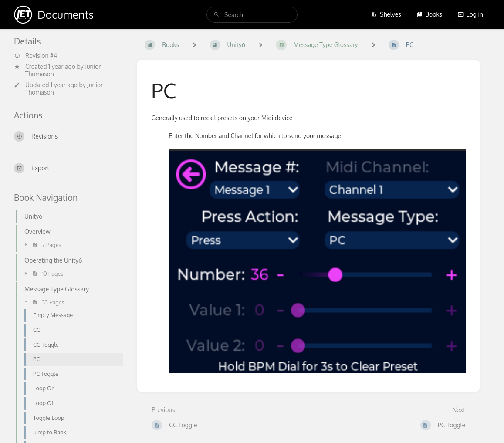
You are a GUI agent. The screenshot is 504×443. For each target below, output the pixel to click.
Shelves (386, 14)
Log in (470, 14)
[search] (252, 15)
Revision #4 (36, 56)
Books (429, 14)
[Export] (69, 168)
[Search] (216, 15)
